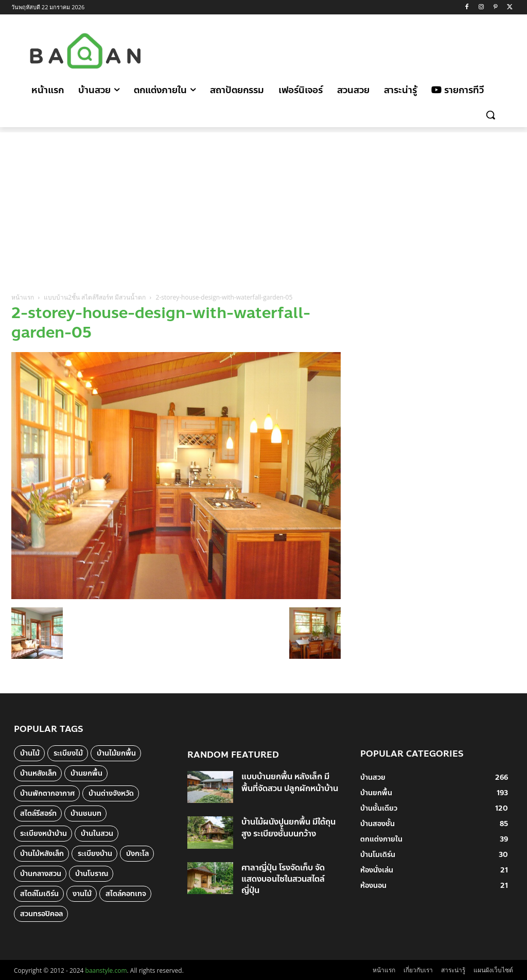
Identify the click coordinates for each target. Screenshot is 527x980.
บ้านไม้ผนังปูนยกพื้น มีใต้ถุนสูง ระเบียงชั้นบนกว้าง (288, 827)
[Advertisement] (262, 49)
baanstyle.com (106, 970)
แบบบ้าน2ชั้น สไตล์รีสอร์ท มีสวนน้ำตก (95, 297)
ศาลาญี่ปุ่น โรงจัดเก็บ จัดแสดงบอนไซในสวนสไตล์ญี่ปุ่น (283, 879)
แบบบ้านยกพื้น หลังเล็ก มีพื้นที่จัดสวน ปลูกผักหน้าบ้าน (290, 782)
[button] (490, 115)
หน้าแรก (23, 297)
